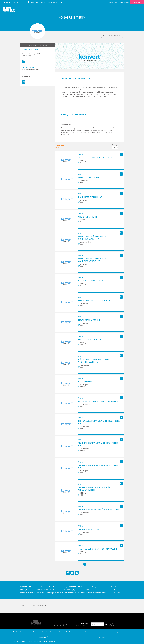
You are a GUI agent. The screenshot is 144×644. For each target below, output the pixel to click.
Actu (43, 2)
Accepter (42, 638)
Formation (34, 2)
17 (91, 564)
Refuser (102, 638)
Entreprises (53, 2)
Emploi (24, 2)
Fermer (132, 630)
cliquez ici (51, 642)
